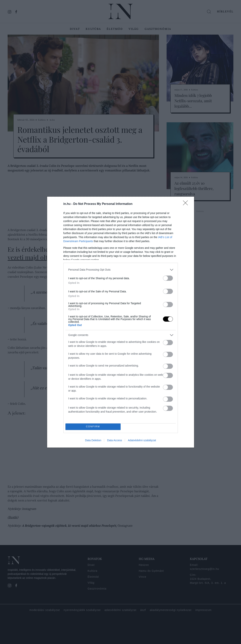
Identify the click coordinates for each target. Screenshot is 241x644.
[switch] (168, 278)
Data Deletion (93, 440)
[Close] (187, 204)
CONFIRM (93, 427)
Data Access (114, 440)
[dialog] (121, 322)
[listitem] (121, 270)
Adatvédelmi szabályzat (142, 440)
